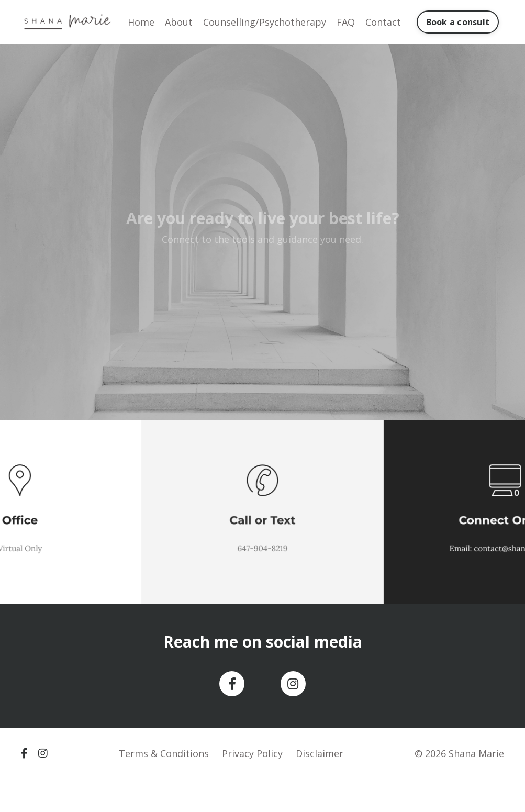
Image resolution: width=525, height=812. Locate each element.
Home (141, 22)
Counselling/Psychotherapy (265, 22)
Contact (383, 22)
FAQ (346, 22)
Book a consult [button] (458, 22)
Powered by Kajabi (472, 785)
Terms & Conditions (164, 753)
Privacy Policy (252, 753)
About (179, 22)
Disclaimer (320, 753)
